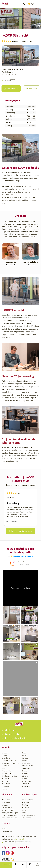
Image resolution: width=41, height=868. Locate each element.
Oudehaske (26, 768)
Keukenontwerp (28, 800)
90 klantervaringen (25, 41)
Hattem (25, 755)
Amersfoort (6, 758)
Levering (25, 810)
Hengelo (25, 758)
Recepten (5, 805)
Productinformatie (29, 815)
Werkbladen (27, 818)
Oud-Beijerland (28, 766)
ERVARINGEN (23, 865)
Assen (4, 768)
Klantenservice (7, 831)
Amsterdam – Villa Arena (10, 763)
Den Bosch (5, 779)
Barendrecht (6, 771)
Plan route (32, 89)
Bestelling (26, 808)
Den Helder (6, 784)
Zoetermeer (26, 786)
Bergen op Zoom (8, 773)
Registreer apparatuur (10, 815)
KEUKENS (16, 865)
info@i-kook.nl (19, 839)
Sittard (25, 771)
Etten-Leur (5, 789)
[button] (20, 588)
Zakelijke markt (7, 808)
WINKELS (30, 865)
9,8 (31, 4)
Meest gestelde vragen (10, 813)
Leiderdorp (26, 763)
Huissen (25, 761)
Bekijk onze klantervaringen (20, 531)
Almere (4, 755)
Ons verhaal (6, 800)
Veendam (26, 779)
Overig (37, 865)
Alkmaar (5, 753)
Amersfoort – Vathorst (9, 761)
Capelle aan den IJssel (10, 776)
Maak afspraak (6, 865)
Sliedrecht (26, 773)
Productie (26, 802)
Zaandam (26, 784)
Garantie (25, 813)
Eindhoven (5, 786)
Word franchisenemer (10, 818)
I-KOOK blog (6, 802)
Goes (24, 753)
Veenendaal (26, 781)
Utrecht (25, 776)
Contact (4, 829)
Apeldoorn (5, 766)
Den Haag (5, 781)
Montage (25, 805)
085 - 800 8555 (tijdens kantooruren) (18, 842)
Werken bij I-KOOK (8, 810)
